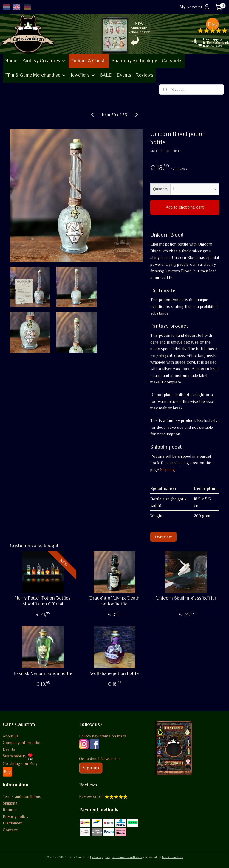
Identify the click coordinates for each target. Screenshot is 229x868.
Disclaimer (12, 823)
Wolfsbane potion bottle (114, 673)
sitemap (97, 857)
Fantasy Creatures (44, 61)
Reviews (145, 75)
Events (124, 75)
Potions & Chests (89, 61)
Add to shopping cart (185, 207)
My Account (195, 7)
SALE (106, 75)
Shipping (168, 469)
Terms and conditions (22, 796)
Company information (22, 743)
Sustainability (18, 756)
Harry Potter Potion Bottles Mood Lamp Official (43, 601)
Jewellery (83, 75)
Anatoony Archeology (134, 61)
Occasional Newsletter (100, 759)
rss (108, 857)
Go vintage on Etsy (20, 763)
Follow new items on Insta (103, 736)
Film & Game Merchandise (36, 75)
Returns (10, 810)
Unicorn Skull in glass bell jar (186, 598)
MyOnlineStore (172, 857)
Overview (163, 536)
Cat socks (172, 61)
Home (11, 61)
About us (11, 736)
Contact (10, 830)
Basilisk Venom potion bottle (43, 673)
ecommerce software (127, 857)
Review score (91, 796)
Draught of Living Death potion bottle (114, 601)
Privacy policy (16, 816)
